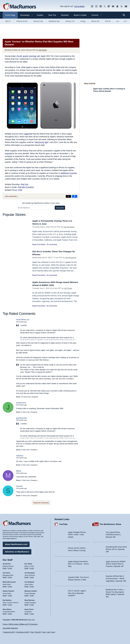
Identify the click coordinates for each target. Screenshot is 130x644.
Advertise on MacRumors (17, 551)
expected (9, 153)
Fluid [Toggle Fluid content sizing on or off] (32, 632)
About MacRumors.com (16, 544)
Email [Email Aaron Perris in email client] (26, 613)
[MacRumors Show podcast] (92, 6)
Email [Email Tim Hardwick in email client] (26, 586)
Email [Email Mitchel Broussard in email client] (5, 586)
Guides (40, 15)
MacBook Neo (54, 21)
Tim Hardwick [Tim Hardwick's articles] (29, 581)
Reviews (65, 15)
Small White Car (23, 320)
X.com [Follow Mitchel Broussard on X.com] (10, 586)
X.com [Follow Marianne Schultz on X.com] (32, 595)
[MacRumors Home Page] (19, 6)
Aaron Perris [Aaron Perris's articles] (29, 609)
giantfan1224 (21, 418)
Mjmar (19, 471)
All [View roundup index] (126, 21)
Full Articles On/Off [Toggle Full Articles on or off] (22, 632)
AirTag (83, 21)
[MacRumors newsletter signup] (126, 6)
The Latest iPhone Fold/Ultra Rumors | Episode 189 (113, 534)
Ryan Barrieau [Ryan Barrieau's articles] (30, 599)
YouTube (63, 523)
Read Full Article (39, 244)
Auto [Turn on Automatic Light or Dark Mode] (44, 632)
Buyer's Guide (80, 15)
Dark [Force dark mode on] (53, 632)
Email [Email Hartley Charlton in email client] (5, 595)
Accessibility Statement (10, 628)
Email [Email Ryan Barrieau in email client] (26, 604)
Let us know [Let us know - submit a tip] (79, 6)
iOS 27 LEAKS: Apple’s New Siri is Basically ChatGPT (77, 592)
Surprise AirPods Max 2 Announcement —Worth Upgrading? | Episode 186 (116, 578)
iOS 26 (108, 21)
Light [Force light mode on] (49, 632)
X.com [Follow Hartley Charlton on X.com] (10, 595)
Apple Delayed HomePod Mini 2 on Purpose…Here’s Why (78, 563)
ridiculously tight (42, 142)
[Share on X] (68, 196)
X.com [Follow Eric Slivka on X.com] (32, 567)
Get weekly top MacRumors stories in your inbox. (41, 203)
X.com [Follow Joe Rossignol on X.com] (32, 577)
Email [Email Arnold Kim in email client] (5, 567)
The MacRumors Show (110, 523)
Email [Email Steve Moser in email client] (5, 613)
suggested (28, 134)
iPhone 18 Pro (22, 21)
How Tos (52, 15)
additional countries (69, 173)
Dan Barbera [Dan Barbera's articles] (7, 599)
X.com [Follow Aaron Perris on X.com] (32, 613)
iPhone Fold (38, 21)
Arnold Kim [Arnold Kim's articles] (7, 563)
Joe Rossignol (69, 227)
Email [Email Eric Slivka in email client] (26, 567)
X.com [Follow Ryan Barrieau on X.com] (32, 604)
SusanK (19, 486)
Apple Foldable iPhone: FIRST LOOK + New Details (77, 534)
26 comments (52, 306)
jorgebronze (21, 403)
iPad (20, 190)
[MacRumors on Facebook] (101, 6)
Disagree (35, 397)
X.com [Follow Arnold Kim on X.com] (10, 567)
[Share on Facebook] (75, 196)
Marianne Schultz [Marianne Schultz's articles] (31, 590)
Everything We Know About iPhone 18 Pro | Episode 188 (116, 549)
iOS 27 (8, 21)
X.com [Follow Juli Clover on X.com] (10, 577)
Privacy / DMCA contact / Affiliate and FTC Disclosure (20, 624)
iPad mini (24, 184)
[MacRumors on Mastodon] (109, 6)
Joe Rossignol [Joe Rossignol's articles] (30, 572)
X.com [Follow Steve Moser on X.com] (10, 613)
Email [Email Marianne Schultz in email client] (26, 595)
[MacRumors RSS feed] (122, 6)
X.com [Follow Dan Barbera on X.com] (10, 604)
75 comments (52, 244)
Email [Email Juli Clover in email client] (5, 577)
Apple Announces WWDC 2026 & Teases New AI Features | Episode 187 (116, 563)
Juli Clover (43, 50)
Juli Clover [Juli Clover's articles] (6, 572)
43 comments (52, 275)
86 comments (11, 196)
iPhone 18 (95, 21)
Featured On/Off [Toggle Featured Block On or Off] (9, 632)
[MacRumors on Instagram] (96, 6)
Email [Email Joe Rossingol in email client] (26, 577)
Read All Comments (41, 503)
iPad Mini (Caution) (26, 187)
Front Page (10, 15)
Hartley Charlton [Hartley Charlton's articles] (8, 590)
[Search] (125, 15)
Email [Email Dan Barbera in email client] (5, 604)
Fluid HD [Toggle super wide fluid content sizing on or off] (38, 632)
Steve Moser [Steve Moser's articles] (7, 609)
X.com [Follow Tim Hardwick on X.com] (32, 586)
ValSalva (20, 456)
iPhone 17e (70, 21)
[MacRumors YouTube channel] (113, 6)
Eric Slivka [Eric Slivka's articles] (28, 563)
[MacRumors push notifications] (117, 6)
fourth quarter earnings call (29, 56)
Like (29, 397)
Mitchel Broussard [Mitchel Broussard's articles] (9, 581)
